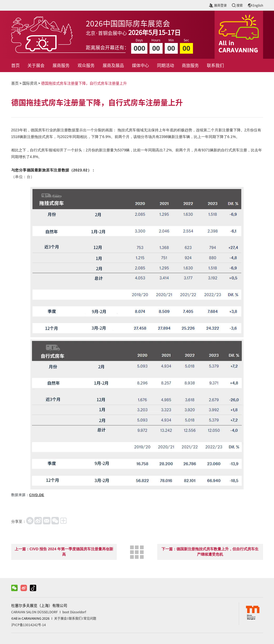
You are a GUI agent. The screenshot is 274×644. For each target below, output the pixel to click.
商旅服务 (190, 65)
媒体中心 (140, 65)
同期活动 (166, 65)
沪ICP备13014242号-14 (29, 625)
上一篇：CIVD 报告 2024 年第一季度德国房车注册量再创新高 (64, 552)
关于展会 (36, 65)
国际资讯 (30, 83)
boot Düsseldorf (74, 612)
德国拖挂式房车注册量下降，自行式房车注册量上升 (84, 83)
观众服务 (86, 65)
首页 (15, 65)
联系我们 (215, 65)
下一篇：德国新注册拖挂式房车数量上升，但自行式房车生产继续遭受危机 (210, 552)
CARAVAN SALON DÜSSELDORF (35, 612)
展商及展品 (113, 65)
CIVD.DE (37, 495)
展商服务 (61, 65)
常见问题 (90, 618)
